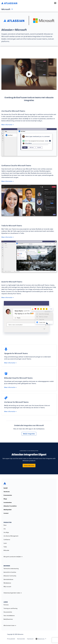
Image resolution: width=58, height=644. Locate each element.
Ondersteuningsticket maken (13, 593)
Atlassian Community (10, 576)
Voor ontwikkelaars (9, 616)
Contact (6, 513)
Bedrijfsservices (8, 619)
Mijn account (7, 587)
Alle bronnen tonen (10, 625)
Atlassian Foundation (10, 506)
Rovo (5, 525)
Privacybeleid (11, 639)
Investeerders (8, 502)
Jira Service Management (11, 536)
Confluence (7, 540)
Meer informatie (8, 125)
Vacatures (7, 492)
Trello (5, 547)
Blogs (5, 499)
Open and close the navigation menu (13, 9)
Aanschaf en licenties (10, 572)
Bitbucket (6, 550)
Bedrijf (6, 488)
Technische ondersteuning (11, 569)
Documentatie (8, 612)
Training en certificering (10, 608)
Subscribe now (29, 466)
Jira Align (6, 532)
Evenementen (8, 495)
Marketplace (7, 583)
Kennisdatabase (8, 579)
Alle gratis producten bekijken (13, 557)
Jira (5, 529)
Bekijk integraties (29, 434)
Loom (5, 543)
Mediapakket (8, 510)
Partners (6, 605)
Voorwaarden (21, 639)
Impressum (30, 639)
